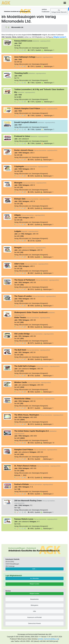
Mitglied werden (34, 584)
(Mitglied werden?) (60, 37)
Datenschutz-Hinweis (35, 623)
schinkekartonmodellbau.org (48, 639)
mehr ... (34, 569)
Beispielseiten (34, 599)
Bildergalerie (34, 605)
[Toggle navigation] (65, 3)
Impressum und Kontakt (34, 617)
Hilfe (34, 611)
